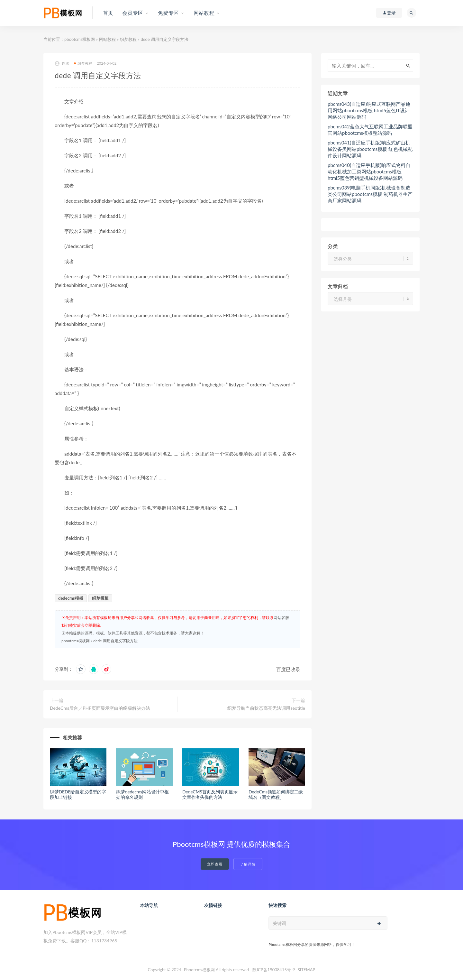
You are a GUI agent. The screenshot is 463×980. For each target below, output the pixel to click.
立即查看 (215, 864)
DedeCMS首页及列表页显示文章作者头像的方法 (210, 794)
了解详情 (248, 864)
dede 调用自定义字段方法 (115, 641)
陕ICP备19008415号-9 (274, 970)
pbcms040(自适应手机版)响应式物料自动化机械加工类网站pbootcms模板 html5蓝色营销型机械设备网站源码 (369, 171)
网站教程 (107, 39)
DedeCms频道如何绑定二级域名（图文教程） (276, 794)
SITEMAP (307, 970)
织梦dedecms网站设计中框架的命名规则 (142, 794)
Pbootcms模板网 (199, 970)
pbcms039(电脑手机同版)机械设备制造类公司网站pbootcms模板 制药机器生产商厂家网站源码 (370, 194)
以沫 (62, 64)
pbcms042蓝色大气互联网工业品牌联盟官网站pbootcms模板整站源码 (370, 130)
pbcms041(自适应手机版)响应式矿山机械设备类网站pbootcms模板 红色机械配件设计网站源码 (370, 149)
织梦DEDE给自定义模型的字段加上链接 (78, 794)
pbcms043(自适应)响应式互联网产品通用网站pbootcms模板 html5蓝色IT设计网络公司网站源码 (369, 110)
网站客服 (281, 618)
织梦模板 (100, 598)
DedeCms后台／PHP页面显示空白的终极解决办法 (100, 708)
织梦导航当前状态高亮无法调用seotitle (266, 708)
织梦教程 (128, 39)
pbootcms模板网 (80, 39)
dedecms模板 (71, 598)
